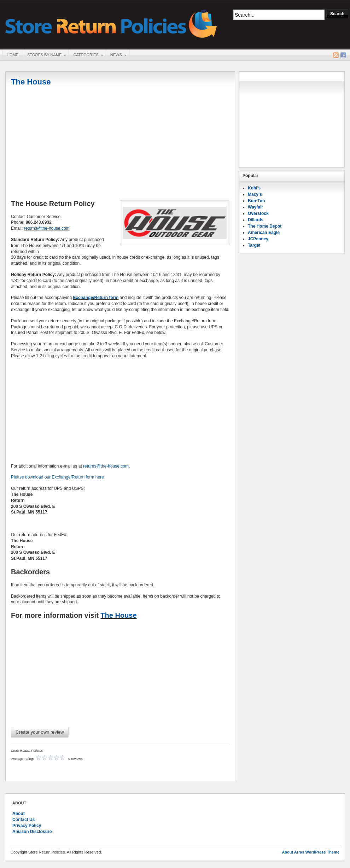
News (116, 55)
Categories (86, 55)
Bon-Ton (256, 201)
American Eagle (264, 233)
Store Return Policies (111, 23)
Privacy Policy (27, 826)
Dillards (256, 220)
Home (13, 55)
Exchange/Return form (96, 298)
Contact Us (24, 820)
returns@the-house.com (47, 228)
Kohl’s (254, 188)
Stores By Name (44, 55)
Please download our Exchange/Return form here (57, 477)
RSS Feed (336, 55)
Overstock (258, 213)
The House (31, 82)
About (19, 814)
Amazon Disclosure (32, 832)
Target (254, 245)
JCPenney (258, 239)
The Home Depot (265, 226)
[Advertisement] (120, 144)
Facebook (343, 55)
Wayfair (255, 207)
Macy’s (255, 194)
